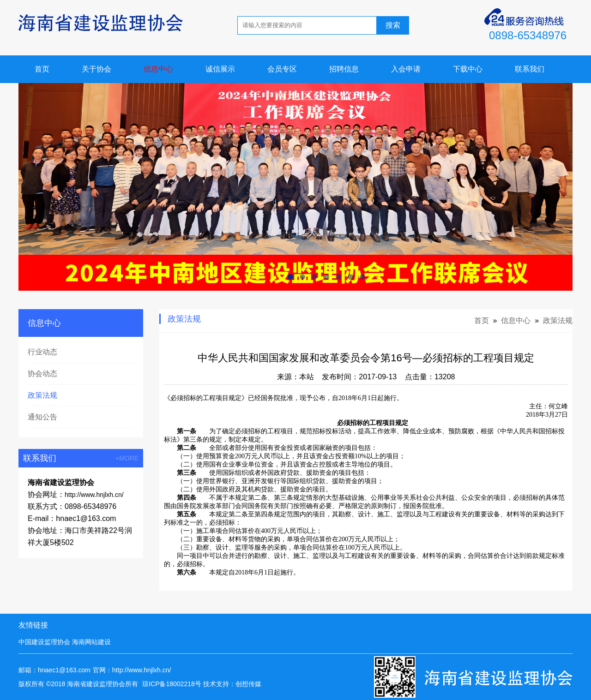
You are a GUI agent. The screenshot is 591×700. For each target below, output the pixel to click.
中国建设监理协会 (44, 642)
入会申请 (406, 69)
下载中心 (468, 69)
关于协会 (96, 69)
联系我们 (530, 69)
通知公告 (42, 417)
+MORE (127, 458)
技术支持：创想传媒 (232, 684)
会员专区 (282, 69)
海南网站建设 (91, 642)
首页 (42, 69)
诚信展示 (220, 69)
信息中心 (158, 69)
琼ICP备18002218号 (172, 684)
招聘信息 (344, 69)
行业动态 (42, 352)
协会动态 (42, 374)
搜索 (393, 25)
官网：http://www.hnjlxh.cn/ (132, 670)
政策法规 (42, 395)
